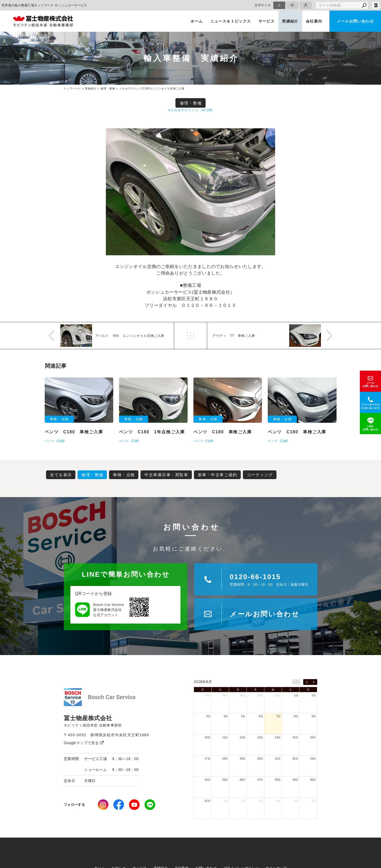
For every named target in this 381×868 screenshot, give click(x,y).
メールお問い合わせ (355, 21)
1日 (296, 695)
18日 (225, 759)
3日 (208, 716)
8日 (296, 716)
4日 (226, 716)
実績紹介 (290, 21)
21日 (278, 759)
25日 (225, 780)
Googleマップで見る (84, 743)
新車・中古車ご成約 (218, 475)
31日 (278, 695)
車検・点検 (124, 475)
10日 (207, 737)
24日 (207, 780)
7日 (278, 716)
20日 (260, 759)
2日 (314, 695)
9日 (314, 716)
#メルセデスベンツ (183, 110)
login (376, 5)
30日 (260, 695)
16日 (313, 737)
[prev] (307, 682)
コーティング (260, 475)
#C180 (207, 110)
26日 (243, 780)
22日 (295, 759)
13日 (260, 737)
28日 (225, 695)
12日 (243, 737)
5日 (243, 716)
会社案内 (314, 21)
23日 (313, 759)
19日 (243, 759)
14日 (278, 737)
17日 (207, 759)
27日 (207, 695)
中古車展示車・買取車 (166, 475)
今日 (296, 682)
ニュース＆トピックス (231, 21)
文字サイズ (263, 5)
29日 (243, 695)
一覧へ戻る (190, 336)
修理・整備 (191, 103)
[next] (314, 682)
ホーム (197, 21)
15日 (295, 737)
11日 (225, 737)
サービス (267, 21)
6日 (261, 716)
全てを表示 (61, 475)
